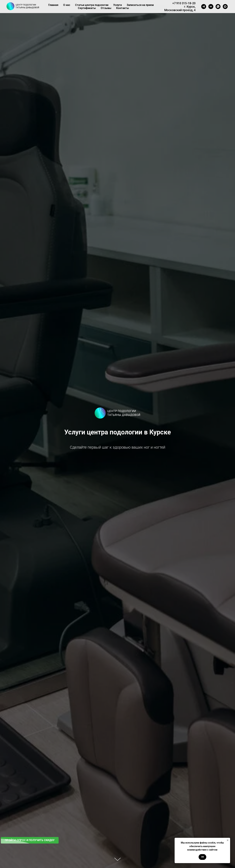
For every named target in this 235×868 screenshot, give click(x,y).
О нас (67, 5)
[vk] (211, 7)
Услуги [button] (117, 5)
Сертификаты (87, 8)
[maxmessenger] (225, 7)
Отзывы (106, 8)
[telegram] (204, 7)
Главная (53, 5)
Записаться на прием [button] (140, 5)
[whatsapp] (218, 7)
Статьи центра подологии (92, 5)
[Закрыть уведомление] (228, 840)
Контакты (123, 8)
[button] (30, 840)
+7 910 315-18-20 (184, 3)
